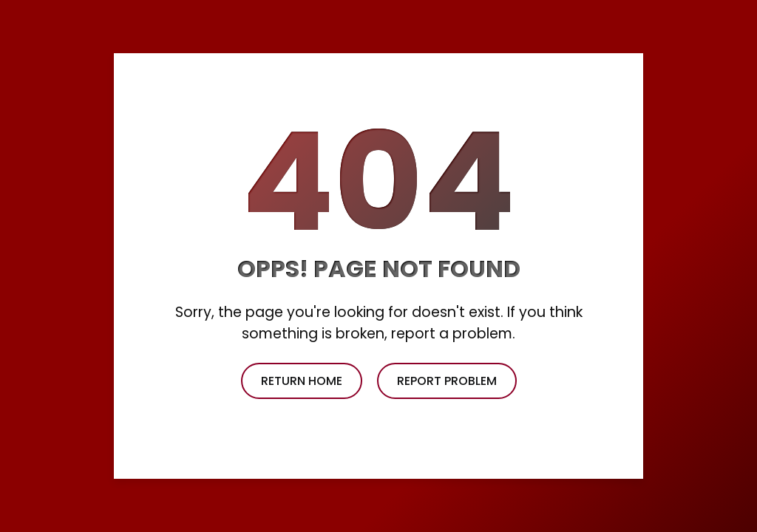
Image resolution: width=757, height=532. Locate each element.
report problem (447, 381)
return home (302, 381)
